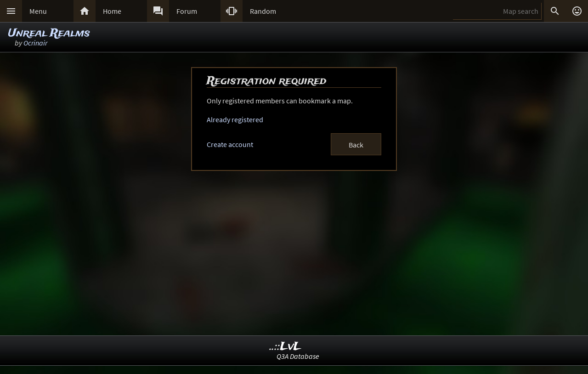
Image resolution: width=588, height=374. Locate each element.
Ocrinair (35, 43)
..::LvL (286, 347)
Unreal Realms (49, 33)
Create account (230, 144)
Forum (187, 11)
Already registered (235, 119)
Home (112, 11)
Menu (38, 11)
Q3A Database (298, 356)
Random (263, 11)
